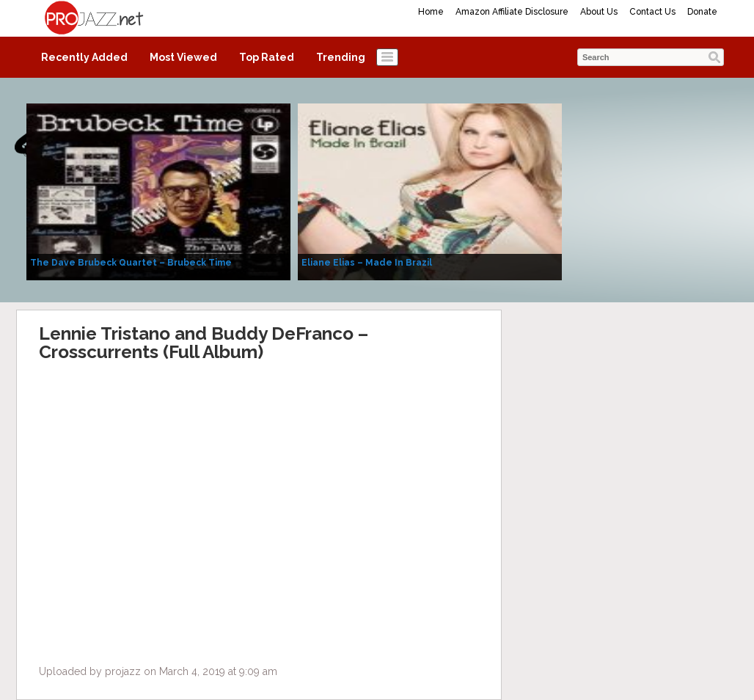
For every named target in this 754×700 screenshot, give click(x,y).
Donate (702, 12)
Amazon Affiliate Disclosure (512, 12)
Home (431, 12)
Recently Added (84, 57)
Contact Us (652, 12)
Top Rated (267, 57)
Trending (341, 57)
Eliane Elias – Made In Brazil (367, 263)
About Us (599, 12)
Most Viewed (183, 57)
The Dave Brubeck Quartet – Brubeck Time (131, 263)
